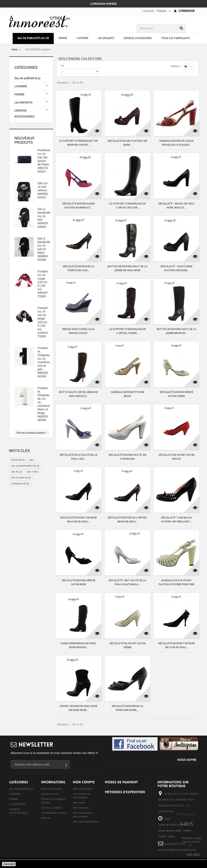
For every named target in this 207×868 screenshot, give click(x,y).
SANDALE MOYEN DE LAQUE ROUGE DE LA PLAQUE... (176, 143)
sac (31, 460)
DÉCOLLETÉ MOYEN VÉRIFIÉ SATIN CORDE (176, 394)
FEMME (63, 38)
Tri (63, 66)
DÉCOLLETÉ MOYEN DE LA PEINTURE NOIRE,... (127, 708)
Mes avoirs (79, 803)
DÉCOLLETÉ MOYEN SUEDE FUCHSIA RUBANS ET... (79, 205)
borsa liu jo (18, 460)
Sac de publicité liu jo (33, 38)
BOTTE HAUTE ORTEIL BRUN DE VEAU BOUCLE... (79, 394)
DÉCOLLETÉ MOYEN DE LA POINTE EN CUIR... (79, 268)
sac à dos (32, 472)
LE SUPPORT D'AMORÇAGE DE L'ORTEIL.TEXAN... (127, 331)
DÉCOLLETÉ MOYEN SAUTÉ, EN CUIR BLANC (127, 457)
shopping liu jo (20, 483)
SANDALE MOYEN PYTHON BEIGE (127, 394)
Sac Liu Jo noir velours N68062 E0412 (43, 190)
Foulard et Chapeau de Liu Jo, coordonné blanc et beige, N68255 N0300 (45, 404)
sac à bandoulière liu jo (25, 466)
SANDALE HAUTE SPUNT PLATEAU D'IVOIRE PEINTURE (176, 582)
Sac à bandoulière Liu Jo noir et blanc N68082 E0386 (45, 249)
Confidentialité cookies (54, 813)
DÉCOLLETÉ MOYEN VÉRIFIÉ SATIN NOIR (79, 582)
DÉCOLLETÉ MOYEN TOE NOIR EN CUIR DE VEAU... (79, 519)
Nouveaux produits (52, 789)
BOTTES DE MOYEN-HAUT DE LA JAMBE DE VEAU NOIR (127, 268)
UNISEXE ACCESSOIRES (138, 38)
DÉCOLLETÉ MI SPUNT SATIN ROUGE (176, 457)
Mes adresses (81, 808)
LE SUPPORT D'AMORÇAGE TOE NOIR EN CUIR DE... (79, 143)
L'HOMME (82, 38)
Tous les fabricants (175, 38)
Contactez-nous (50, 794)
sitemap (46, 818)
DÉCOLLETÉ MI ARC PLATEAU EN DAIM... (127, 143)
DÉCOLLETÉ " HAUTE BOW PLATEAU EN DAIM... (176, 268)
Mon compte (84, 782)
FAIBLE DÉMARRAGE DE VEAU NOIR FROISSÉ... (78, 645)
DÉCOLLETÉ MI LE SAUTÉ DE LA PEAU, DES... (79, 457)
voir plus (193, 854)
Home (15, 50)
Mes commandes (83, 789)
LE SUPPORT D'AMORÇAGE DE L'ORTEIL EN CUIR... (127, 205)
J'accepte (9, 864)
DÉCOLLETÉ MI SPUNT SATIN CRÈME (127, 645)
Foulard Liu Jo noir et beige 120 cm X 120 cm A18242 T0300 (43, 322)
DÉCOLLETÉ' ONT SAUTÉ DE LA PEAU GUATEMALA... (127, 582)
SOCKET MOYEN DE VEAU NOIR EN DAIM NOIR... (79, 708)
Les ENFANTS (106, 38)
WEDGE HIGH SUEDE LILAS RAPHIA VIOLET (78, 331)
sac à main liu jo (21, 478)
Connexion (184, 11)
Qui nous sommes (51, 808)
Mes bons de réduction (86, 822)
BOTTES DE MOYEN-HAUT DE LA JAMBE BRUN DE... (176, 331)
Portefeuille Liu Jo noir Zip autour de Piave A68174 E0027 (45, 161)
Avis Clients (186, 814)
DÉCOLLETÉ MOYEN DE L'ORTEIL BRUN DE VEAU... (127, 519)
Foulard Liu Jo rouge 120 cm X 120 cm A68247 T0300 (43, 284)
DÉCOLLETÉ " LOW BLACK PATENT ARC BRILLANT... (176, 519)
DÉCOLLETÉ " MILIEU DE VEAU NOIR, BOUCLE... (176, 205)
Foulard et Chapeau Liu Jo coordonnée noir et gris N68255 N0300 (45, 362)
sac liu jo (17, 472)
